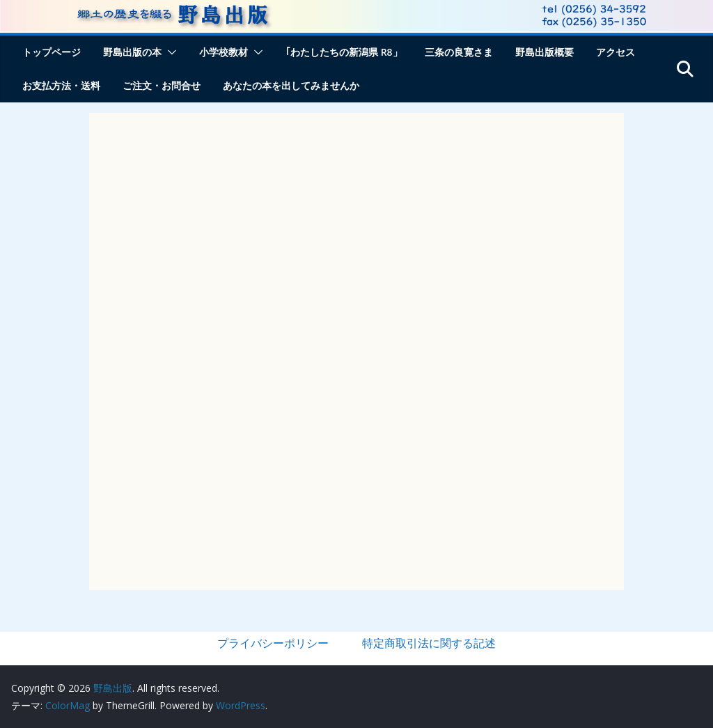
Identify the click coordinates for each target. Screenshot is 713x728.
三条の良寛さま (459, 52)
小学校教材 (224, 52)
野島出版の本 (132, 52)
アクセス (616, 52)
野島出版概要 (544, 52)
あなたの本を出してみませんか (291, 85)
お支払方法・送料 (61, 85)
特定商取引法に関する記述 (429, 643)
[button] (169, 52)
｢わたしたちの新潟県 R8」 (344, 52)
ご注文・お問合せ (162, 85)
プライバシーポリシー (273, 643)
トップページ (52, 52)
